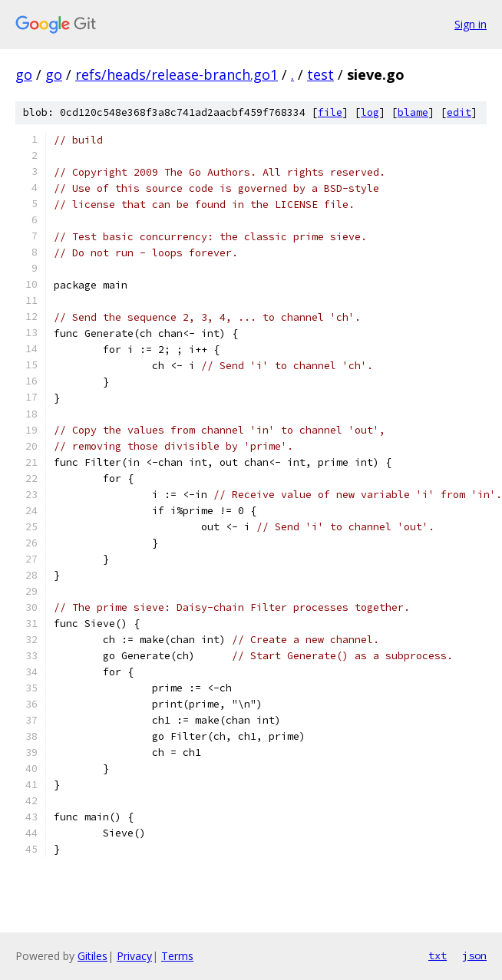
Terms (177, 956)
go (24, 74)
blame (413, 112)
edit (459, 112)
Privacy (134, 956)
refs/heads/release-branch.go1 (177, 74)
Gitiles (92, 956)
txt (438, 955)
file (330, 112)
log (370, 112)
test (320, 74)
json (474, 955)
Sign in (471, 24)
